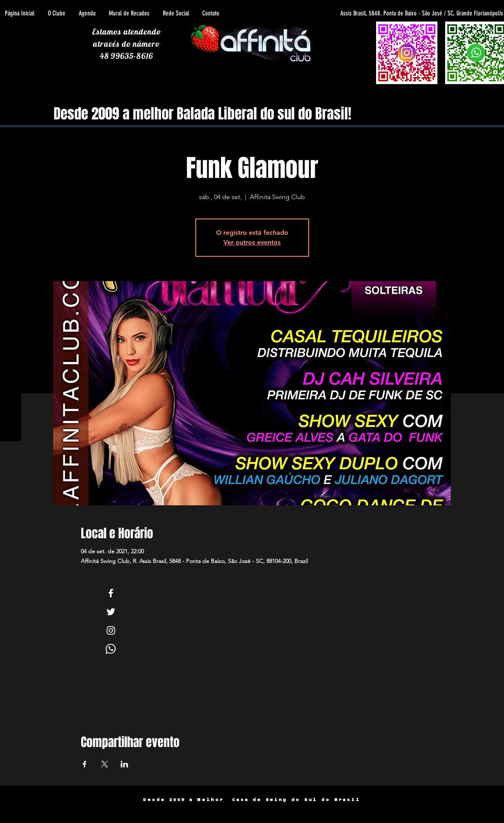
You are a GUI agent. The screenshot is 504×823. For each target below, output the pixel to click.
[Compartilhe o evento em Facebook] (85, 764)
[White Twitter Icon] (111, 612)
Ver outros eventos (252, 242)
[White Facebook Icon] (111, 593)
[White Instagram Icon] (111, 630)
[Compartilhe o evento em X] (105, 764)
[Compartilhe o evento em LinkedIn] (124, 764)
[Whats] (111, 649)
